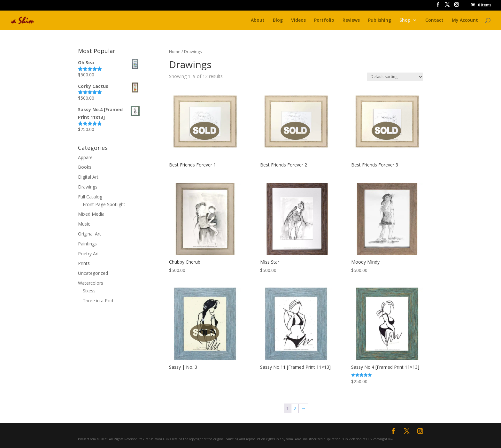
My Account (465, 20)
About (258, 20)
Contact (434, 20)
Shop (405, 20)
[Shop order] (395, 77)
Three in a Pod (98, 301)
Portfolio (324, 20)
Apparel (86, 157)
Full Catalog (90, 197)
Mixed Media (91, 214)
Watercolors (91, 283)
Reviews (351, 20)
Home (175, 51)
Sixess (89, 291)
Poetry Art (89, 254)
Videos (298, 20)
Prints (84, 263)
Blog (278, 20)
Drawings (88, 187)
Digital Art (88, 177)
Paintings (87, 244)
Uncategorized (93, 273)
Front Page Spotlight (104, 204)
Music (84, 224)
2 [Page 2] (295, 408)
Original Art (89, 234)
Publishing (380, 20)
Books (85, 167)
